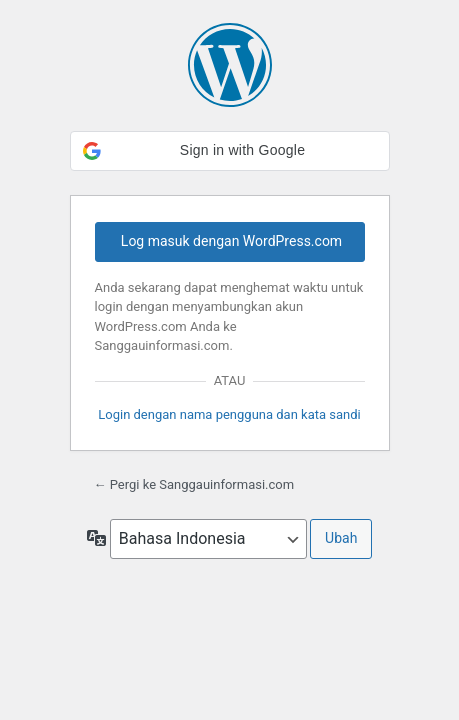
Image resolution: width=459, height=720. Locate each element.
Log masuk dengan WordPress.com (231, 241)
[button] (230, 151)
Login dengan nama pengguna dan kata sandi (229, 414)
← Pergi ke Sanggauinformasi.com (194, 484)
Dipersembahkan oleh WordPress (230, 65)
